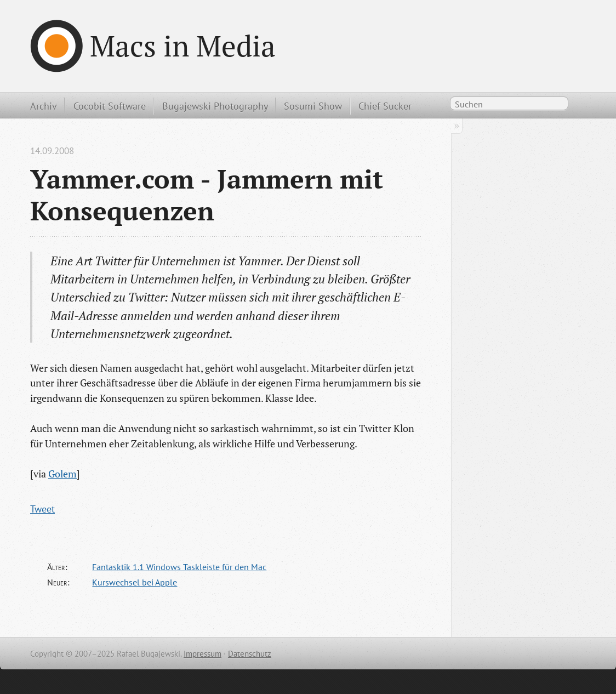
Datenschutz (250, 654)
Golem (62, 474)
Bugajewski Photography (215, 106)
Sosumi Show (313, 106)
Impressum (203, 654)
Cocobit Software (110, 106)
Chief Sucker (385, 106)
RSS (580, 105)
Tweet (42, 509)
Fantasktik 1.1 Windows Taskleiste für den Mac (179, 567)
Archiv (44, 106)
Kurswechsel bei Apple (135, 582)
